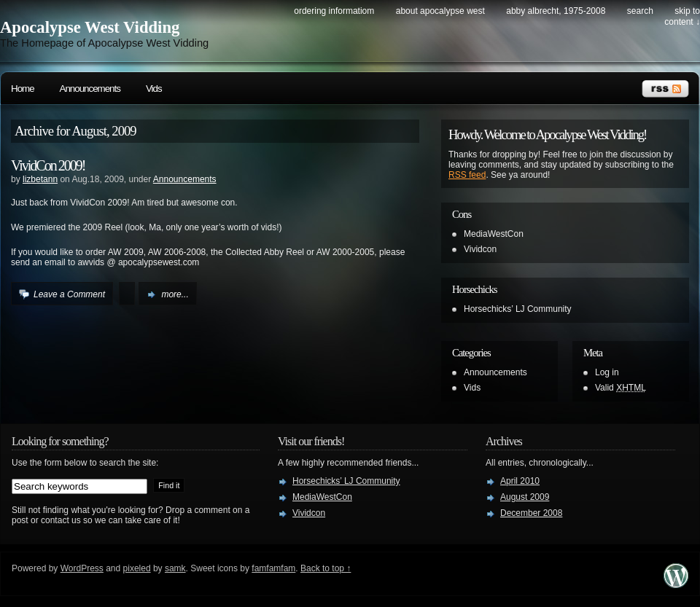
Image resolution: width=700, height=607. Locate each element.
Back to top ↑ (326, 568)
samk (175, 568)
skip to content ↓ (682, 16)
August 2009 (525, 497)
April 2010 (520, 481)
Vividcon (480, 249)
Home (23, 89)
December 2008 (531, 513)
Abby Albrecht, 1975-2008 (556, 11)
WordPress (82, 568)
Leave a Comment (69, 294)
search (640, 11)
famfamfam (273, 568)
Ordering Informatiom (334, 11)
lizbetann (40, 179)
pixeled (137, 568)
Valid (621, 388)
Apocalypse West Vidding (90, 27)
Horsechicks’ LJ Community (518, 309)
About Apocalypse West (440, 11)
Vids (154, 89)
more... (175, 294)
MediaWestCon (494, 234)
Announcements (90, 89)
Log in (607, 372)
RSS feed (467, 175)
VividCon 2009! (48, 165)
